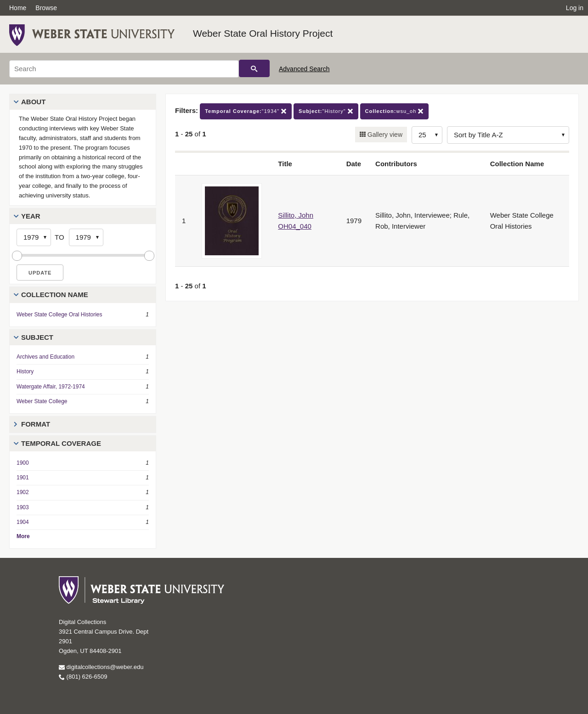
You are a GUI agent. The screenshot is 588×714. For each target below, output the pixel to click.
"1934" (246, 111)
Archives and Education (45, 357)
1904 (23, 522)
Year (31, 216)
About (33, 102)
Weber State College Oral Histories (59, 315)
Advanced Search (304, 69)
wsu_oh (395, 111)
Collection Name (55, 295)
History (25, 371)
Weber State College (42, 401)
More (23, 536)
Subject (37, 337)
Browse (46, 8)
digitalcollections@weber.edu (101, 667)
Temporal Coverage (61, 443)
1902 (23, 492)
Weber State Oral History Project (263, 33)
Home (18, 8)
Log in (575, 8)
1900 (23, 463)
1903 (23, 507)
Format (36, 424)
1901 (23, 478)
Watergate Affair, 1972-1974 (51, 387)
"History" (326, 111)
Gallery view (384, 135)
